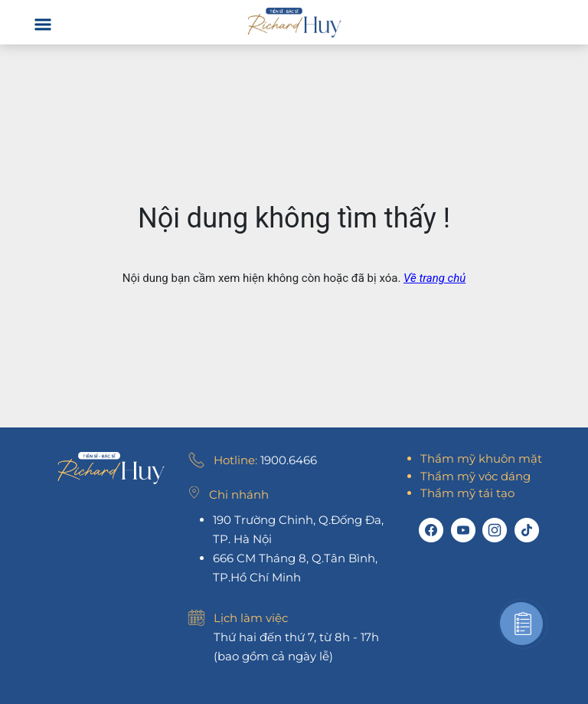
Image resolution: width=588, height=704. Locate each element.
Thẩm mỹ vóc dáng (475, 476)
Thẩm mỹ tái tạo (467, 493)
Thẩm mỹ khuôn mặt (481, 458)
